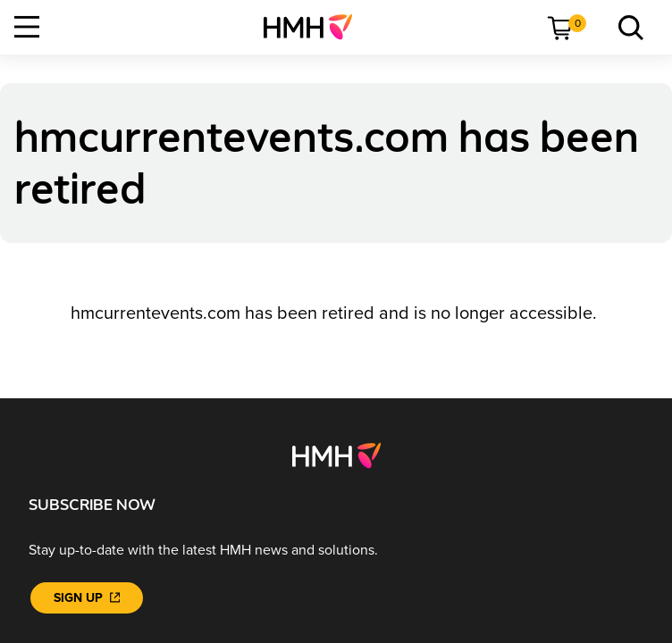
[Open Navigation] (27, 27)
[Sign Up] (87, 598)
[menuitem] (315, 27)
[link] (315, 27)
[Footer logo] (336, 455)
